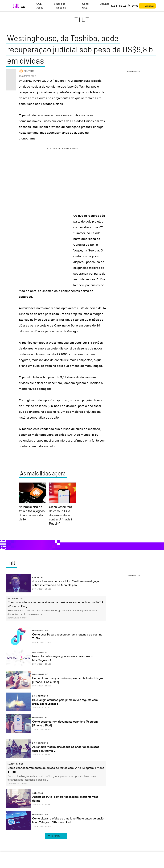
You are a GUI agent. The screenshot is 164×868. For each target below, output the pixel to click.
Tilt (82, 19)
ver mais (56, 836)
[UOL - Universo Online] (23, 7)
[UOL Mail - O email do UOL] (121, 6)
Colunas (105, 4)
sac (113, 6)
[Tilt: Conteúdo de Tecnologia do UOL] (16, 6)
